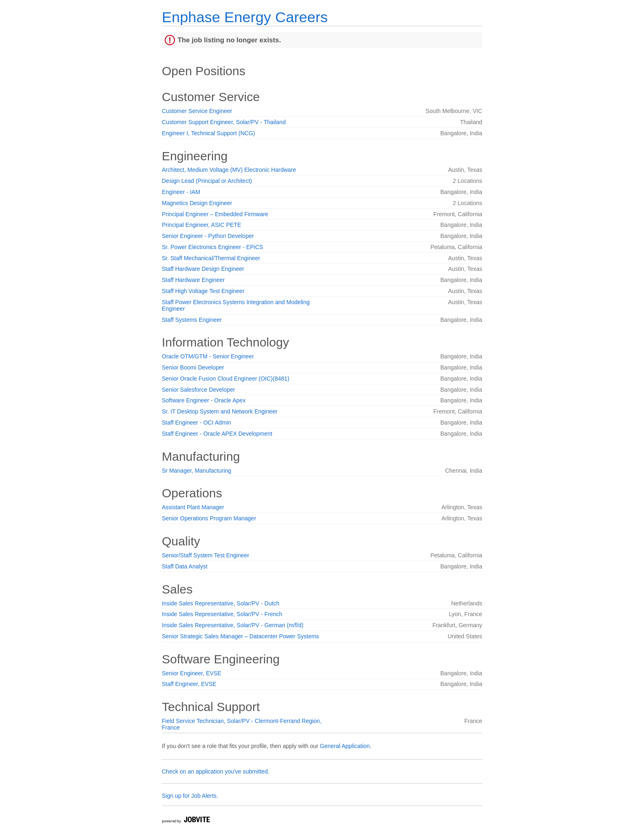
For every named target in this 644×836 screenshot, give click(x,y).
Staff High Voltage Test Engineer (203, 291)
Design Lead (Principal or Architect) (207, 181)
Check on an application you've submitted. (216, 771)
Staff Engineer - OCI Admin (197, 423)
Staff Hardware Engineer (193, 280)
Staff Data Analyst (185, 566)
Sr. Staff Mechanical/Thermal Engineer (211, 258)
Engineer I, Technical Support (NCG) (208, 133)
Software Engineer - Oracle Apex (204, 400)
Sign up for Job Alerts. (190, 796)
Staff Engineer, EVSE (189, 684)
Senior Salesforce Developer (198, 390)
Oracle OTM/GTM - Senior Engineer (208, 356)
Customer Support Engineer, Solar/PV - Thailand (224, 122)
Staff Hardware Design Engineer (203, 269)
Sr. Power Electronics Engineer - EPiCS (213, 247)
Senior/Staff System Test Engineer (206, 555)
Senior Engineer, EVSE (192, 673)
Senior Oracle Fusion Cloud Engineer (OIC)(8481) (225, 379)
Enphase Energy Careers (245, 17)
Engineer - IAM (181, 192)
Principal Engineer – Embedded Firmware (215, 214)
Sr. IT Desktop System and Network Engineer (220, 411)
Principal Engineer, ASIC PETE (201, 225)
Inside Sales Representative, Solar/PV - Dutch (221, 603)
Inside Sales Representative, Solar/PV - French (222, 614)
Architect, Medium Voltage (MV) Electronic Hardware (229, 170)
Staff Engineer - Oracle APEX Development (217, 434)
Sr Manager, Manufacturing (197, 471)
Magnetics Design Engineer (197, 203)
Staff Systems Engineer (192, 320)
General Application (345, 746)
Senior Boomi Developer (193, 367)
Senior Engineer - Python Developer (208, 236)
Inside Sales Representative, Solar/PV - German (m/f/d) (233, 625)
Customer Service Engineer (197, 111)
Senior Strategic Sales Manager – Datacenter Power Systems (240, 636)
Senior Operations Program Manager (209, 518)
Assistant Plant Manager (193, 507)
